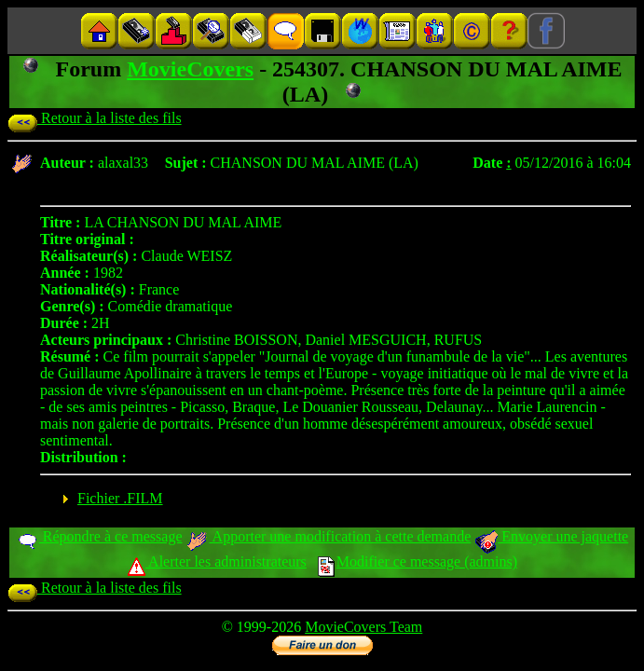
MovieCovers (190, 69)
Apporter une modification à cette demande (328, 536)
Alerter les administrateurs (217, 561)
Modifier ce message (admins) (418, 561)
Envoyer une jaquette (551, 536)
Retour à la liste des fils (95, 118)
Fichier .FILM (120, 498)
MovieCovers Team (363, 627)
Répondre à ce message (99, 536)
